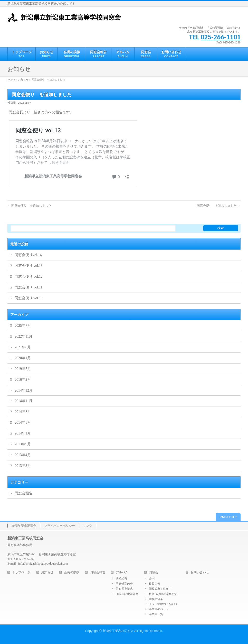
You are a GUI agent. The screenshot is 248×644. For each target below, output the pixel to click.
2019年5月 (23, 369)
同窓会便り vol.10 (29, 298)
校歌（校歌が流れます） (164, 594)
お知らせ (23, 80)
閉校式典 (121, 578)
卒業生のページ (159, 609)
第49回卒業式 (124, 589)
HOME (11, 80)
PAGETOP (228, 517)
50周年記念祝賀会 (24, 526)
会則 (152, 578)
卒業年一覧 (156, 614)
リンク (88, 526)
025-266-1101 (221, 37)
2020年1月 (23, 358)
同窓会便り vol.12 (29, 276)
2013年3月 (23, 466)
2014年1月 (23, 433)
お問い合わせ (200, 572)
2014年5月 (23, 423)
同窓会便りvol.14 (28, 255)
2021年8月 (23, 347)
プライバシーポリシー (60, 526)
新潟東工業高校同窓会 (118, 631)
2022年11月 (23, 336)
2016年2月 (23, 380)
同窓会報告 (24, 493)
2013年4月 (23, 455)
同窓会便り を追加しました (31, 206)
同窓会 (154, 572)
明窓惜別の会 (124, 584)
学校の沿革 (156, 599)
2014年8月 (23, 412)
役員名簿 (155, 584)
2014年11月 (23, 401)
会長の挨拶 (72, 572)
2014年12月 (24, 390)
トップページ (21, 572)
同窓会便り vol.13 (29, 266)
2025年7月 (23, 326)
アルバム (122, 572)
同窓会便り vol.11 (30, 287)
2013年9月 (23, 444)
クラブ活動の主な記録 (163, 604)
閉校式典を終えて (160, 589)
